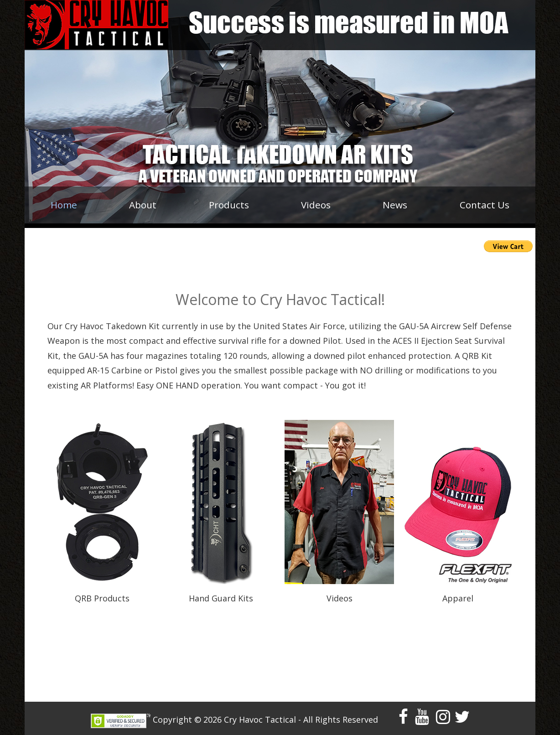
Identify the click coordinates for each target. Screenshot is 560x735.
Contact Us (485, 205)
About (143, 205)
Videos (316, 205)
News (395, 205)
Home (64, 205)
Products (229, 205)
